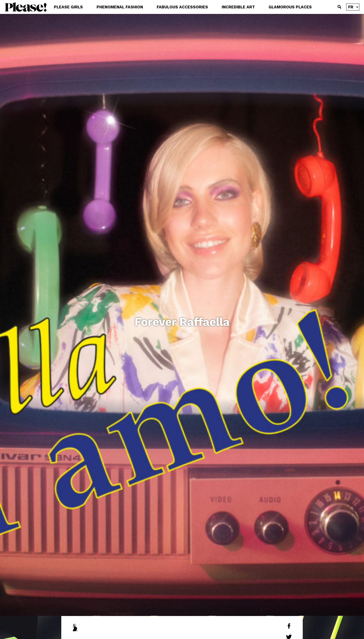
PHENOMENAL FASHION (120, 7)
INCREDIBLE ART (238, 7)
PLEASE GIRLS (68, 7)
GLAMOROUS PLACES (290, 7)
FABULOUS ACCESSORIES (182, 7)
